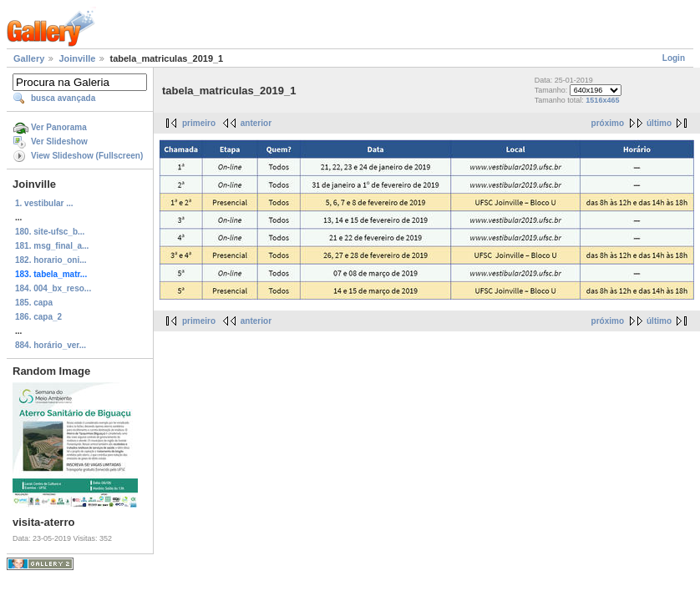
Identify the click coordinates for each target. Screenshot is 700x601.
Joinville (77, 58)
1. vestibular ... (44, 203)
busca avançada (63, 98)
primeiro (199, 123)
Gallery (29, 58)
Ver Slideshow (59, 141)
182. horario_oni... (51, 260)
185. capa (34, 303)
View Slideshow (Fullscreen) (87, 156)
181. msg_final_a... (52, 246)
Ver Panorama (59, 127)
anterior (256, 123)
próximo (608, 123)
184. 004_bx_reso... (53, 288)
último (659, 123)
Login (674, 58)
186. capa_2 (38, 317)
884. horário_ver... (51, 345)
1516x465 (602, 100)
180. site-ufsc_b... (50, 232)
